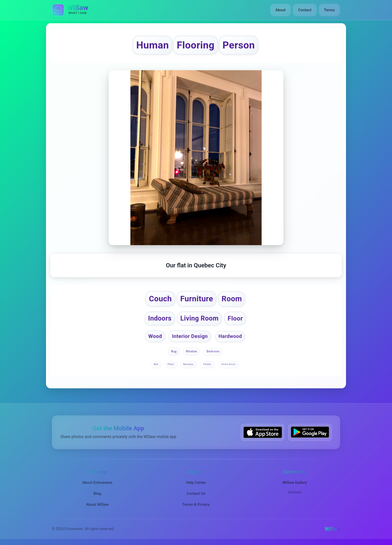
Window (191, 352)
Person (239, 45)
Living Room (200, 318)
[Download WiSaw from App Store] (262, 432)
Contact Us (196, 494)
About (281, 10)
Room (232, 299)
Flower (207, 364)
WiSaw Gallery (295, 483)
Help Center (196, 483)
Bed (156, 364)
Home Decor (229, 364)
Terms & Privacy (196, 505)
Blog (97, 494)
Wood (155, 336)
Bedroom (213, 352)
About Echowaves (97, 483)
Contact (305, 10)
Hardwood (230, 336)
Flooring (196, 45)
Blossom (189, 364)
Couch (160, 299)
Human (152, 45)
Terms (329, 10)
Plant (171, 364)
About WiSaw (97, 505)
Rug (174, 352)
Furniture (197, 299)
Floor (235, 318)
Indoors (160, 318)
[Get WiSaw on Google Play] (310, 432)
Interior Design (190, 336)
